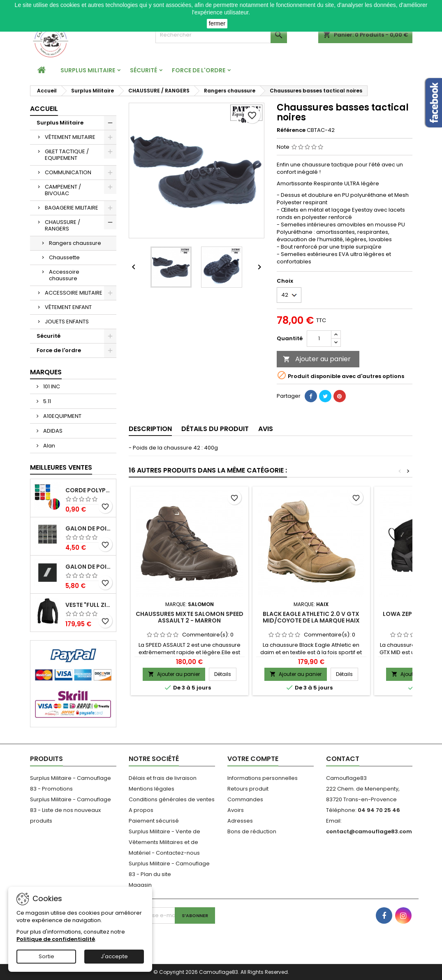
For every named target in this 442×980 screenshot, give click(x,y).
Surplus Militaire (88, 70)
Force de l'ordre (199, 70)
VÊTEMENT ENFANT (68, 307)
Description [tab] (150, 429)
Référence (291, 130)
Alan (49, 446)
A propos (141, 810)
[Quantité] (319, 339)
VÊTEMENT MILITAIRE (70, 137)
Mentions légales (152, 789)
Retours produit (248, 789)
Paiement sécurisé (154, 821)
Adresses (240, 821)
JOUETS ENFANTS (67, 322)
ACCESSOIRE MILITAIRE (74, 293)
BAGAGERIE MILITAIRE (72, 208)
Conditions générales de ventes (172, 799)
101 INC (51, 386)
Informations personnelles (263, 778)
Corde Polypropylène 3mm (89, 490)
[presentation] (184, 940)
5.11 (46, 401)
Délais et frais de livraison (163, 778)
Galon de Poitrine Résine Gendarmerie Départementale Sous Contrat (89, 567)
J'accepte (114, 956)
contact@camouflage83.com (369, 831)
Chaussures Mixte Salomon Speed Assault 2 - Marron (190, 617)
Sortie (46, 956)
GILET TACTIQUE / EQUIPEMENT (67, 155)
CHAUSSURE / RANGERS (62, 225)
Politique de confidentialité (56, 939)
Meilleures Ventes (61, 467)
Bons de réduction (252, 831)
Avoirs (236, 810)
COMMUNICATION (68, 172)
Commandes (245, 799)
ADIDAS (52, 431)
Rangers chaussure (75, 243)
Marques (46, 372)
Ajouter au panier (317, 359)
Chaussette (64, 257)
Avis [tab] (266, 429)
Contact (343, 759)
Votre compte (253, 759)
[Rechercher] (221, 35)
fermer (217, 23)
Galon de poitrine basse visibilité (89, 529)
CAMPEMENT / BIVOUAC (63, 190)
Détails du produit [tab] (215, 429)
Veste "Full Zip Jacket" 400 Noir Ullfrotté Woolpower (89, 605)
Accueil (44, 109)
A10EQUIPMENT (62, 416)
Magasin (140, 885)
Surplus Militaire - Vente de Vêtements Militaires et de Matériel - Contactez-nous (164, 842)
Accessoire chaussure (64, 275)
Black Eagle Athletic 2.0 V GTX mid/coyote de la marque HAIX (311, 617)
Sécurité (143, 70)
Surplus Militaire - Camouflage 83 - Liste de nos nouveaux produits (71, 810)
